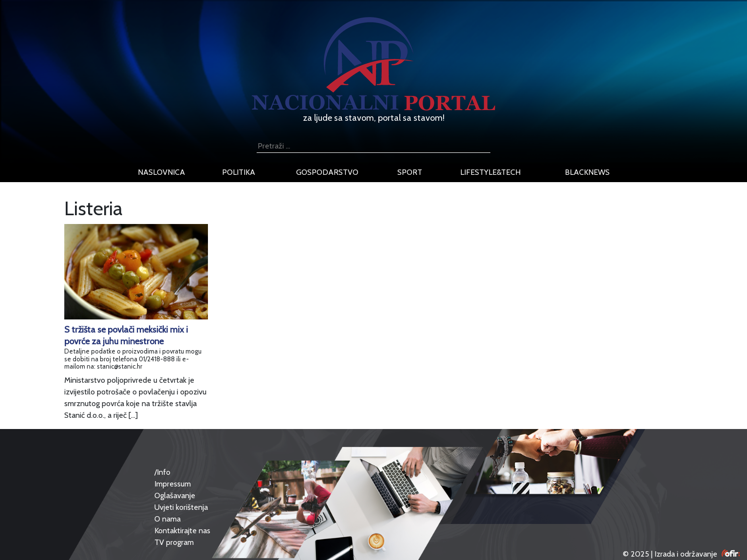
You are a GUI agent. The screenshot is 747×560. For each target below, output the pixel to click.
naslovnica (161, 172)
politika (239, 172)
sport (410, 172)
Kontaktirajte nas (182, 531)
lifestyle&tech (490, 172)
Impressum (173, 484)
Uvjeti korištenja (181, 507)
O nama (168, 519)
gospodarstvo (327, 172)
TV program (174, 542)
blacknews (587, 172)
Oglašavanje (175, 495)
